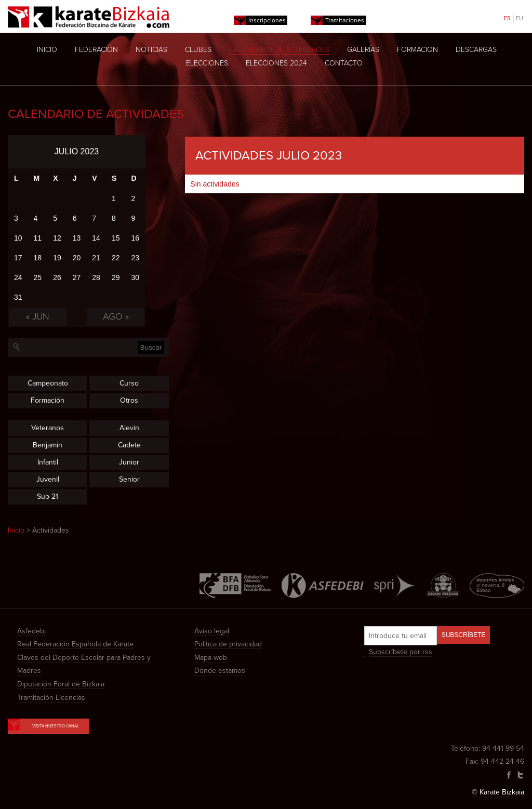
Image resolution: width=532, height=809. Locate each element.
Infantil (48, 462)
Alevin (129, 428)
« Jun (38, 316)
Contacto (344, 63)
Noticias (151, 50)
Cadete (129, 445)
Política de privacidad (228, 644)
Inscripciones (267, 20)
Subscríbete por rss (401, 652)
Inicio (47, 50)
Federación (96, 50)
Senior (129, 479)
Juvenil (48, 479)
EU (520, 18)
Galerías (363, 50)
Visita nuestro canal (49, 724)
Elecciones (207, 63)
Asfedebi (31, 631)
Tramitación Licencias (51, 698)
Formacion (417, 50)
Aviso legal (212, 631)
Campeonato (48, 383)
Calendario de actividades (279, 50)
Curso (129, 383)
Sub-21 (48, 496)
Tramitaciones (345, 20)
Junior (129, 462)
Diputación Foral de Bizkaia (61, 684)
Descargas (476, 50)
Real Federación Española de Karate (75, 644)
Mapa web (211, 658)
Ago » (116, 316)
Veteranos (48, 428)
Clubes (198, 50)
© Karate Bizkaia (498, 792)
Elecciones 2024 (276, 63)
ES (507, 18)
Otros (129, 400)
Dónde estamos (220, 671)
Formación (48, 400)
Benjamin (48, 445)
